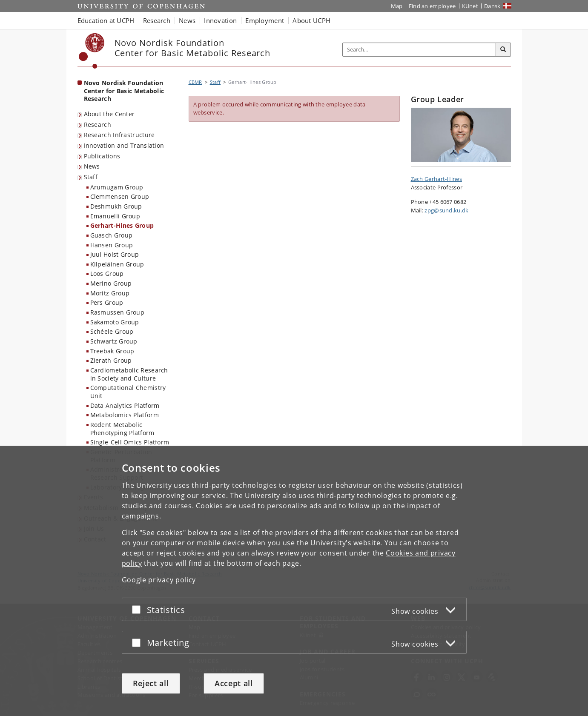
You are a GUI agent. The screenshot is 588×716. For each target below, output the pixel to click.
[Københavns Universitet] (92, 51)
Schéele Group (112, 331)
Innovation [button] (220, 20)
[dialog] (294, 581)
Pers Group (107, 302)
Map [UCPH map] (397, 6)
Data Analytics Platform (125, 405)
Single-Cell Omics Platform (130, 442)
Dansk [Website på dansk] (492, 6)
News (92, 166)
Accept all (234, 683)
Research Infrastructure (119, 135)
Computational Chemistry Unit (128, 392)
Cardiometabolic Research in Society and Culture (129, 374)
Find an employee (432, 6)
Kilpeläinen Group (117, 264)
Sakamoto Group (115, 322)
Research (98, 125)
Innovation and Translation (124, 145)
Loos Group (107, 274)
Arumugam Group (117, 187)
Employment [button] (265, 20)
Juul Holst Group (115, 254)
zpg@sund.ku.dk (446, 210)
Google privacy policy (159, 580)
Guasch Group (112, 235)
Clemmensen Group (120, 196)
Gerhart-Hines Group (122, 225)
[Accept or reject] (138, 609)
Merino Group (111, 283)
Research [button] (157, 20)
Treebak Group (112, 351)
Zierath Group (111, 360)
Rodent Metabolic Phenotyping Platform (122, 429)
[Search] (503, 50)
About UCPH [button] (311, 20)
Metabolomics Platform (125, 415)
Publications (102, 156)
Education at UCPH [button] (106, 20)
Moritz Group (110, 293)
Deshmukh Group (116, 206)
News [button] (187, 20)
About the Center (109, 114)
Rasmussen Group (118, 312)
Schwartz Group (114, 341)
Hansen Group (112, 245)
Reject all (151, 683)
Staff (91, 177)
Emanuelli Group (115, 216)
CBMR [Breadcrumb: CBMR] (195, 82)
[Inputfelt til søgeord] (419, 50)
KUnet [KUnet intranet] (470, 6)
